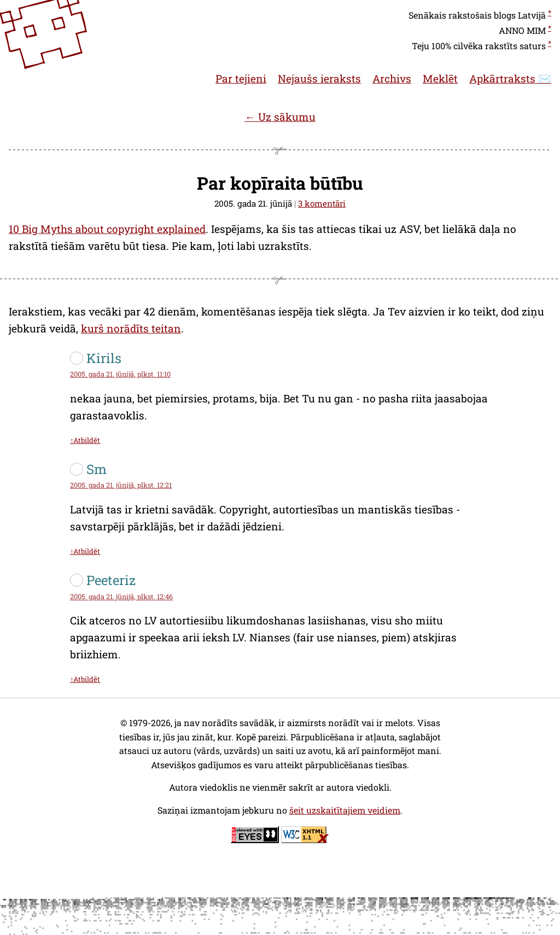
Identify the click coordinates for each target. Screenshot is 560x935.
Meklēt (440, 78)
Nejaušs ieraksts (319, 78)
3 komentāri (322, 203)
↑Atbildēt (85, 440)
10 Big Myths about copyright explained (107, 229)
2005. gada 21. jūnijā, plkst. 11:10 (120, 374)
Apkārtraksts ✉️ (510, 78)
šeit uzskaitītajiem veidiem (345, 810)
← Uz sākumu (280, 117)
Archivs (392, 78)
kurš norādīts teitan (131, 328)
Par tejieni (241, 78)
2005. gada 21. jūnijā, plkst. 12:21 (121, 485)
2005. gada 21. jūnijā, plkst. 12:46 (121, 597)
